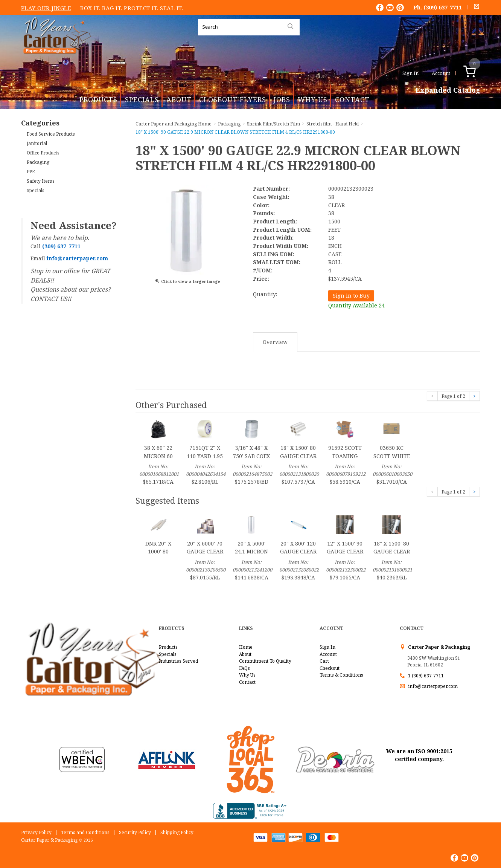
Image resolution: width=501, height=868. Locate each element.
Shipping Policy (177, 832)
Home (246, 647)
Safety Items (41, 181)
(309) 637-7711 (443, 7)
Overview (275, 342)
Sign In (410, 73)
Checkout (330, 668)
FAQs (244, 668)
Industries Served (178, 661)
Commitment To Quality (265, 661)
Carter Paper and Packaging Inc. (55, 60)
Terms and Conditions (85, 832)
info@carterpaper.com (432, 686)
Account (441, 73)
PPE (31, 172)
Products (98, 99)
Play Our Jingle (46, 8)
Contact (352, 99)
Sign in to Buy (351, 296)
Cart (324, 661)
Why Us (313, 99)
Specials (142, 99)
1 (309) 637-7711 (426, 676)
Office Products (43, 153)
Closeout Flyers (233, 99)
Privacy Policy (36, 832)
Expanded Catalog (448, 90)
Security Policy (135, 832)
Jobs (282, 99)
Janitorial (37, 143)
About (179, 99)
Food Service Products (51, 134)
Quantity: (265, 294)
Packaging (38, 162)
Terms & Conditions (341, 675)
